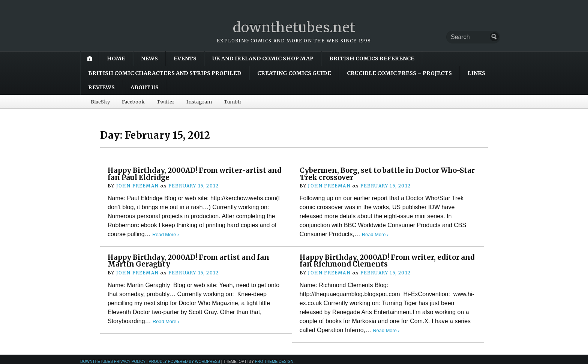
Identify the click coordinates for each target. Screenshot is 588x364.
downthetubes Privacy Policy (113, 362)
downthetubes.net (294, 28)
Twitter (166, 102)
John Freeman (137, 186)
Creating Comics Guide (294, 73)
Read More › (166, 234)
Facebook (133, 102)
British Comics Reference (372, 58)
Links (476, 73)
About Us (145, 87)
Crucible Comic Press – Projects (399, 73)
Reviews (101, 87)
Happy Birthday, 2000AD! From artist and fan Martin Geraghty (188, 261)
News (149, 58)
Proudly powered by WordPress (184, 362)
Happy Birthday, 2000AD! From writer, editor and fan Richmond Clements (387, 261)
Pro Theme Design (274, 362)
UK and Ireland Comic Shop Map (263, 58)
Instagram (199, 102)
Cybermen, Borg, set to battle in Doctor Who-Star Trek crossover (387, 174)
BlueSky (100, 102)
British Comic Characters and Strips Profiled (165, 73)
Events (185, 58)
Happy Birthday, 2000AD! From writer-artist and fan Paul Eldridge (195, 174)
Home (116, 58)
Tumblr (233, 102)
